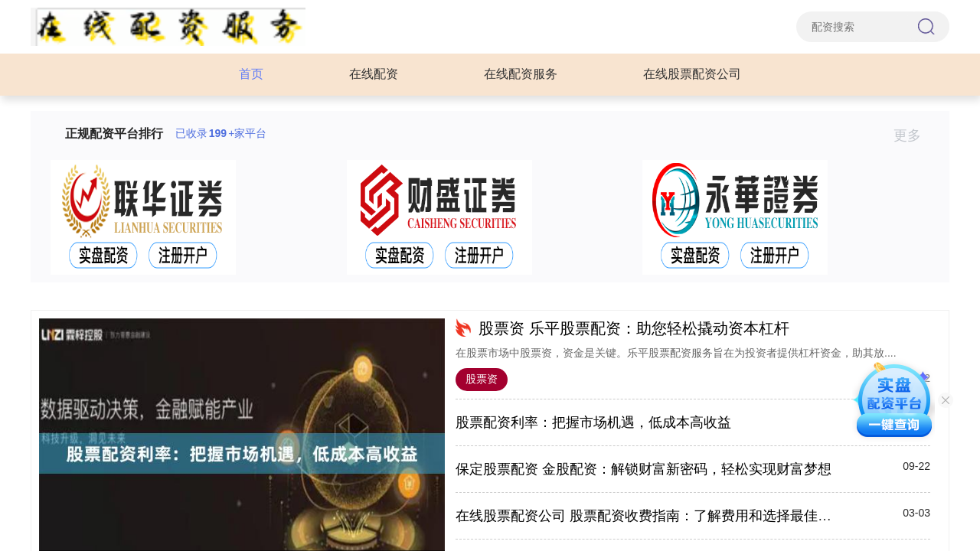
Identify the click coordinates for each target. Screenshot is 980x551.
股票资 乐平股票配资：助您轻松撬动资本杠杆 (634, 328)
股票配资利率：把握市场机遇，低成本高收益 (593, 422)
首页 (251, 74)
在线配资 (374, 74)
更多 (914, 135)
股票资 (482, 379)
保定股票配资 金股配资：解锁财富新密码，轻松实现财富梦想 (644, 469)
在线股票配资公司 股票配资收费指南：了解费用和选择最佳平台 (650, 516)
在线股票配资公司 (692, 74)
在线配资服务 (521, 74)
